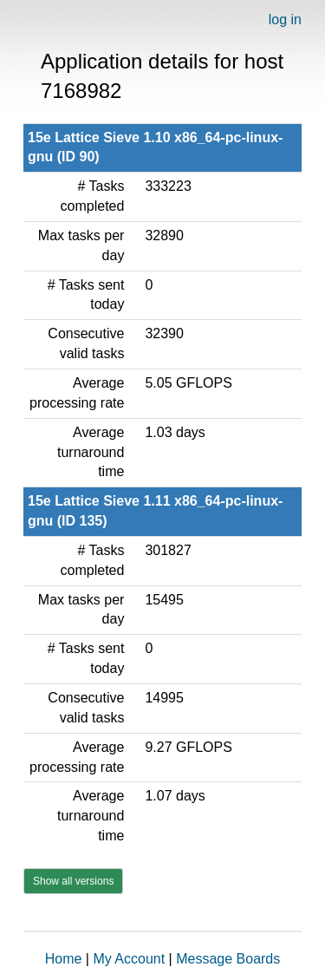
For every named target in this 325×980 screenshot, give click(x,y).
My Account (129, 959)
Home (64, 959)
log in (285, 20)
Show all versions (73, 881)
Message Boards (228, 959)
